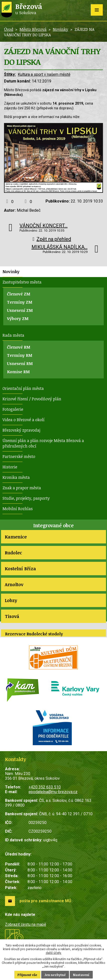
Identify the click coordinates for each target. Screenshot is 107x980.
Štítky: (10, 74)
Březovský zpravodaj (21, 430)
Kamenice (16, 537)
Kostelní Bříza (20, 569)
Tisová (12, 616)
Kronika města (16, 477)
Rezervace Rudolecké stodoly (34, 634)
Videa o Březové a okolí (23, 420)
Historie (10, 467)
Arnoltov (14, 584)
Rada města (13, 335)
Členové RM (19, 347)
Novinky (60, 29)
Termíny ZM (20, 302)
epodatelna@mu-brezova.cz (53, 792)
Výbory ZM (18, 319)
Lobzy (11, 600)
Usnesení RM (20, 364)
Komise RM (18, 372)
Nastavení (81, 975)
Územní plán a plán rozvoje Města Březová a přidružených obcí (43, 443)
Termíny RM (20, 355)
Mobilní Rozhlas (18, 509)
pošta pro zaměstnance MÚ (45, 901)
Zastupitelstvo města (22, 282)
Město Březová (33, 29)
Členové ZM (19, 294)
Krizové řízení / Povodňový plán (32, 399)
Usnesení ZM (20, 310)
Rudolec (13, 553)
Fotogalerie (13, 409)
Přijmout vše (27, 975)
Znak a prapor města (22, 488)
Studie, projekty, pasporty (26, 498)
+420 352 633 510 (45, 787)
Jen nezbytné (55, 975)
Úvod (9, 29)
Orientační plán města (23, 388)
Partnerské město (19, 456)
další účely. (54, 953)
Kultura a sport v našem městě (44, 74)
